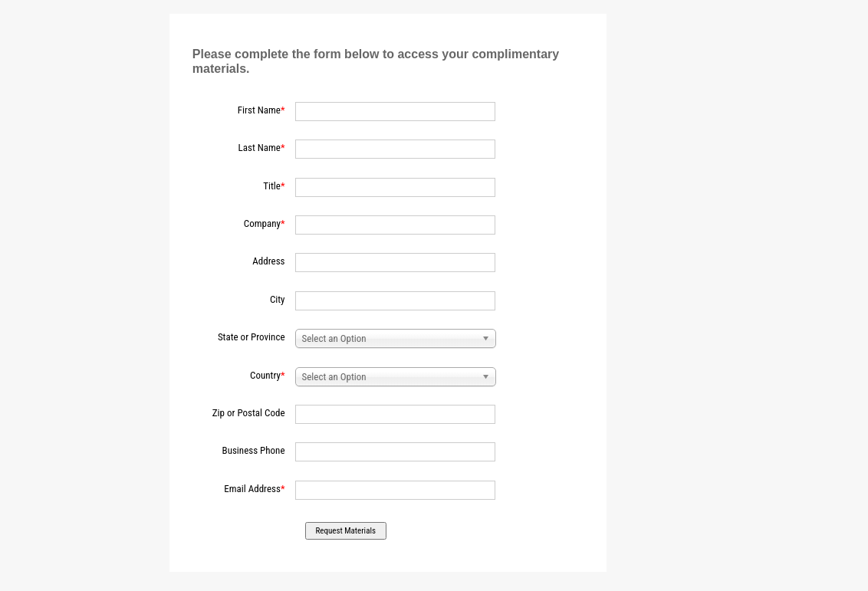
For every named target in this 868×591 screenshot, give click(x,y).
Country (265, 375)
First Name (259, 110)
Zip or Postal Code (249, 413)
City (278, 299)
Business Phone (254, 450)
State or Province (252, 337)
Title (272, 186)
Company (262, 223)
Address (268, 261)
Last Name (260, 148)
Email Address (252, 489)
